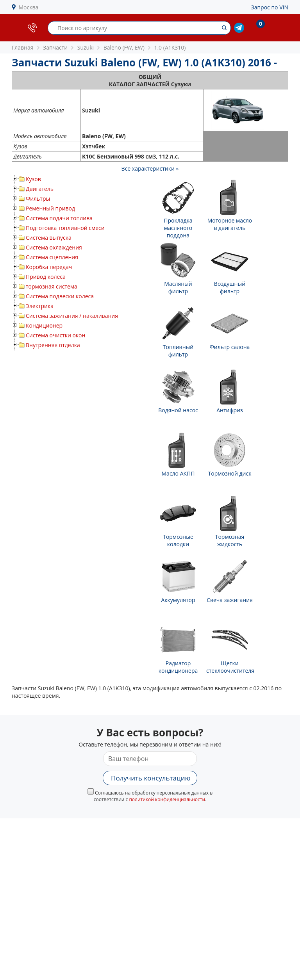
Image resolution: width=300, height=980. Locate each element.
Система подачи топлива (59, 218)
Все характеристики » (150, 168)
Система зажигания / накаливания (72, 316)
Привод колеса (46, 277)
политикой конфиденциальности (167, 799)
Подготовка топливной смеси (65, 228)
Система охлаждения (54, 247)
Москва (29, 7)
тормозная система (52, 286)
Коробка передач (49, 267)
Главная (23, 47)
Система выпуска (49, 238)
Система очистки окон (55, 335)
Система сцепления (52, 257)
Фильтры (38, 199)
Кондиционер (44, 325)
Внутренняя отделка (53, 345)
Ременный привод (50, 208)
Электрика (40, 306)
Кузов (33, 179)
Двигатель (40, 189)
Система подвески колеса (60, 296)
